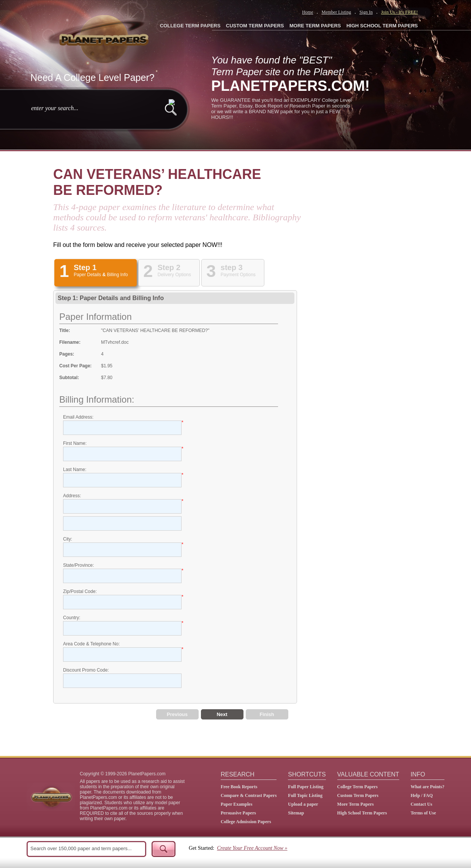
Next (222, 714)
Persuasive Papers (238, 813)
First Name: (75, 443)
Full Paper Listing (306, 787)
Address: (72, 496)
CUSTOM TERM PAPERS (255, 26)
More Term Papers (356, 804)
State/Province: (78, 565)
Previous (177, 714)
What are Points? (428, 787)
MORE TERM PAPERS (315, 26)
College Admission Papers (246, 822)
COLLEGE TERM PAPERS (190, 26)
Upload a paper (303, 804)
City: (68, 539)
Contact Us (421, 804)
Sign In (366, 12)
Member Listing (336, 12)
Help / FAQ (422, 795)
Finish (267, 714)
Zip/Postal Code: (80, 591)
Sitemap (296, 813)
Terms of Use (423, 813)
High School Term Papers (362, 813)
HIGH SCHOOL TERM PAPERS (382, 26)
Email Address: (78, 417)
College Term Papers (358, 787)
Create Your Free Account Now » (252, 848)
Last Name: (75, 470)
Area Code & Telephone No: (91, 644)
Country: (72, 618)
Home (307, 12)
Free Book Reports (239, 787)
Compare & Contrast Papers (249, 795)
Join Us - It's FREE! (399, 12)
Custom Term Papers (358, 795)
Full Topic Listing (305, 795)
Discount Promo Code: (86, 670)
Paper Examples (236, 804)
